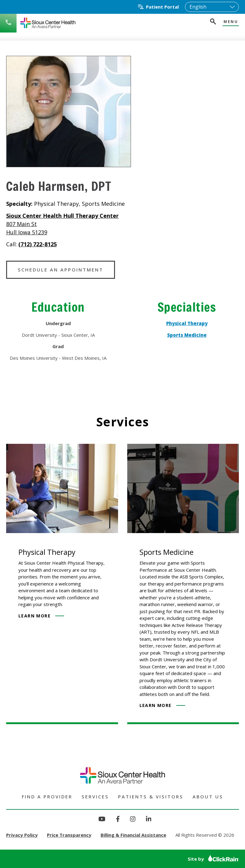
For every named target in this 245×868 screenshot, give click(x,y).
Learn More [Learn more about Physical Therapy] (41, 616)
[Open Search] (212, 22)
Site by (213, 859)
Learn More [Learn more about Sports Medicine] (162, 705)
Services (95, 797)
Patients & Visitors (151, 797)
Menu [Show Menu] (231, 22)
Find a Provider (47, 797)
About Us (208, 797)
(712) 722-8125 (38, 244)
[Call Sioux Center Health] (8, 23)
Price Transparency (69, 835)
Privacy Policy (22, 835)
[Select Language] (212, 7)
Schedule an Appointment (61, 270)
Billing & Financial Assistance (133, 835)
